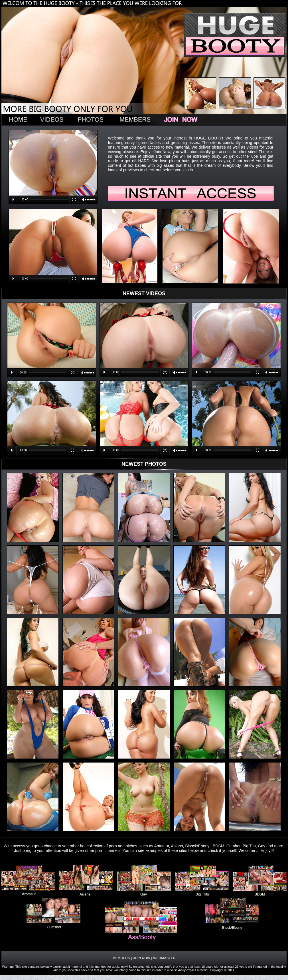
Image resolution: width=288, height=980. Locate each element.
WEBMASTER (164, 958)
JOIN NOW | (142, 958)
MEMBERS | (122, 958)
